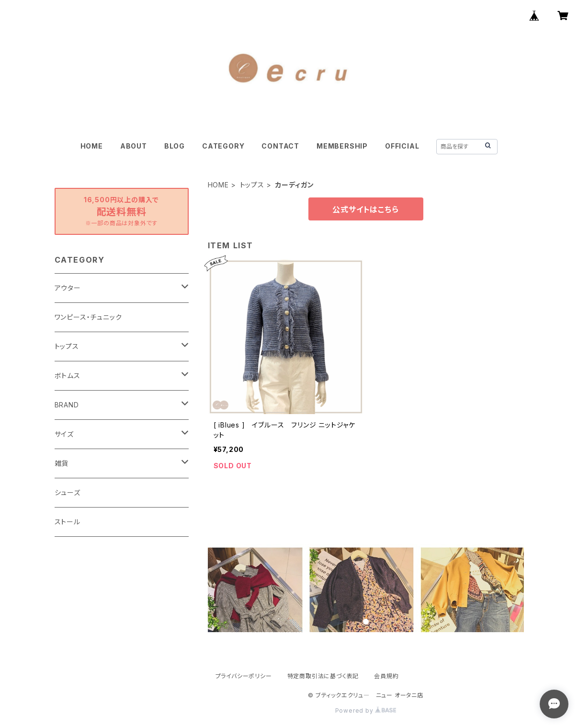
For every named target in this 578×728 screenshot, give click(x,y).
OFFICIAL (402, 146)
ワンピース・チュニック (88, 317)
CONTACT (280, 146)
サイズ (64, 434)
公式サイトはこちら (365, 209)
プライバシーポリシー (244, 676)
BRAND (67, 405)
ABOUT (134, 146)
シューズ (68, 492)
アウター (68, 288)
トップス (252, 185)
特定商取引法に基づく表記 (323, 676)
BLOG (175, 146)
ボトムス (68, 376)
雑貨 (62, 463)
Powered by (366, 711)
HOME (92, 146)
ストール (68, 522)
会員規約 (386, 676)
